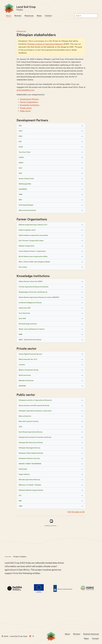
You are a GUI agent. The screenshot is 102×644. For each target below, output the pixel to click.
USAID (21, 158)
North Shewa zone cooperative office (33, 257)
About (9, 16)
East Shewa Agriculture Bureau (31, 432)
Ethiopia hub (21, 32)
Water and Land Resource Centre (32, 329)
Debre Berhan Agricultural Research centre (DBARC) (39, 298)
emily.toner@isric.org (25, 90)
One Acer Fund (24, 153)
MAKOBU (22, 386)
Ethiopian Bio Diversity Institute (31, 443)
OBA (21, 506)
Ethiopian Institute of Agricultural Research (45, 44)
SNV (20, 200)
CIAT (21, 131)
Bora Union (23, 267)
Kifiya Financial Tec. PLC (28, 360)
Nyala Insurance (25, 376)
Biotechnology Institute (28, 324)
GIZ (20, 126)
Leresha (22, 365)
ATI (20, 496)
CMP (21, 195)
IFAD (21, 137)
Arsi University (24, 314)
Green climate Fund (26, 179)
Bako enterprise (25, 416)
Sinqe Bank (23, 469)
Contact (48, 16)
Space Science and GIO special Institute (34, 406)
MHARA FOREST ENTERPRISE (30, 464)
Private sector (26, 108)
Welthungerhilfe (25, 184)
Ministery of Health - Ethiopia (30, 485)
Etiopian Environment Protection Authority (35, 438)
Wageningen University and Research (33, 292)
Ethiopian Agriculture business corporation (35, 411)
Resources (29, 16)
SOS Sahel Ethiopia (26, 205)
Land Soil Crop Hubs (50, 9)
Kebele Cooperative (26, 246)
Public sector (25, 111)
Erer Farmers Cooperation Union (31, 241)
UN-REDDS (23, 190)
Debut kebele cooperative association (33, 236)
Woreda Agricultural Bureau (29, 480)
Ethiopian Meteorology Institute (31, 490)
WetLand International (27, 211)
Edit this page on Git (76, 512)
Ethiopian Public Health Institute (31, 453)
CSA (20, 427)
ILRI (20, 142)
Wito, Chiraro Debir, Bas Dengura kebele (34, 262)
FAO (20, 174)
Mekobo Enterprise (26, 381)
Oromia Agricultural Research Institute (34, 287)
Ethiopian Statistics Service (29, 459)
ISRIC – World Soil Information (30, 340)
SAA (20, 168)
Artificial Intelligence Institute (30, 303)
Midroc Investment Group (29, 370)
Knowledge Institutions (30, 105)
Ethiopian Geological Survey (29, 448)
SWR (21, 335)
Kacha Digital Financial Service (30, 354)
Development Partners (29, 100)
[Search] (86, 16)
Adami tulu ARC (25, 308)
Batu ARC (22, 319)
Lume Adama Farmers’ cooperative (32, 252)
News (39, 16)
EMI (20, 501)
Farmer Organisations (29, 103)
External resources (91, 634)
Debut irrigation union (27, 230)
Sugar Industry (24, 475)
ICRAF (21, 163)
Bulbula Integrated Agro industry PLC (33, 225)
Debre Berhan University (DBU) (31, 282)
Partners (18, 16)
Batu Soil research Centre (29, 422)
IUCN (21, 147)
